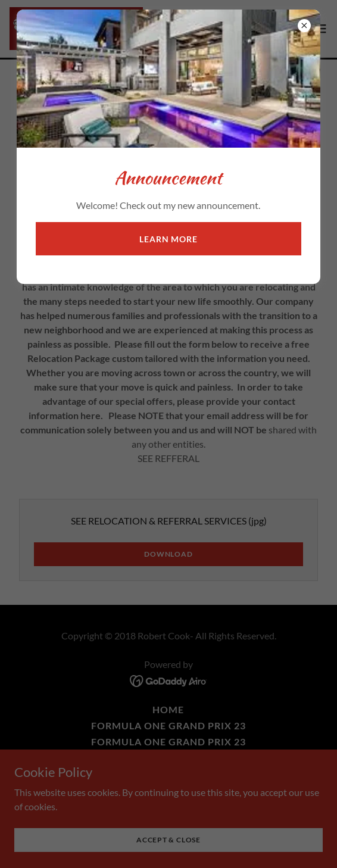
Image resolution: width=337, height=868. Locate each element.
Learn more (168, 239)
